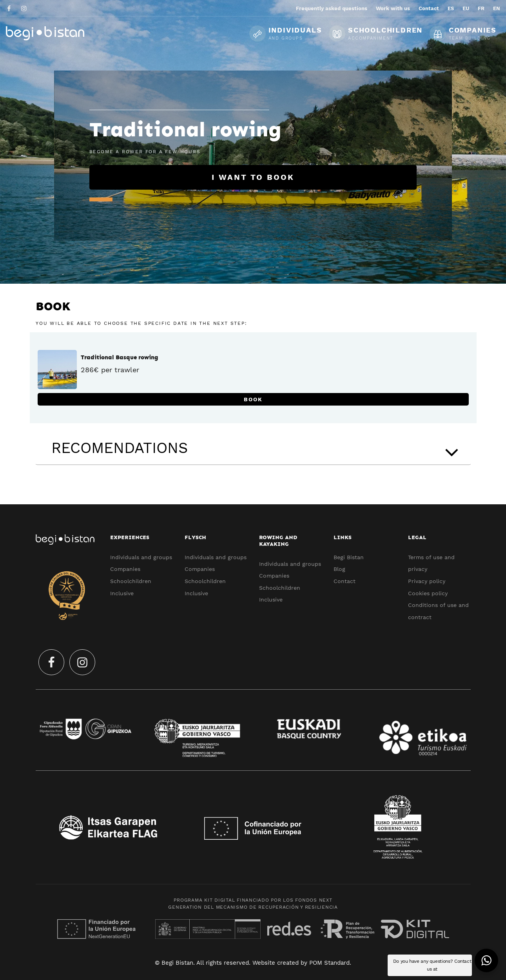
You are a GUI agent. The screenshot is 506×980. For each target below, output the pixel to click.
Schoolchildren (131, 581)
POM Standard (329, 963)
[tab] (253, 448)
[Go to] (10, 8)
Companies (125, 569)
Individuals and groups (141, 557)
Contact (345, 581)
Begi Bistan (349, 557)
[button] (486, 960)
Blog (339, 569)
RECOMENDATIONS (257, 450)
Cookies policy (428, 593)
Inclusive (122, 593)
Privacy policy (427, 581)
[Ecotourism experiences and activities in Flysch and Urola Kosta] (65, 33)
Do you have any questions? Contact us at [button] (432, 965)
